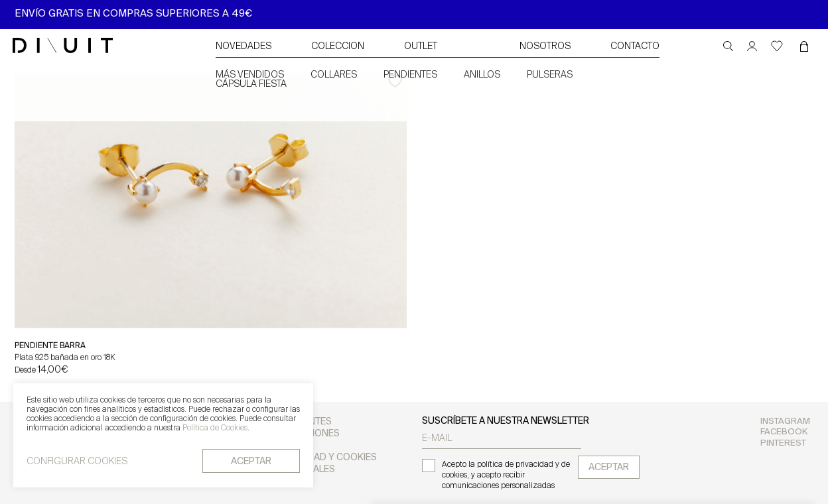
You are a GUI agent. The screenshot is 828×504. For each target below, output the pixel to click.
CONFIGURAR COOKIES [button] (77, 462)
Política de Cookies (215, 429)
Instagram (785, 421)
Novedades (243, 47)
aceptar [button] (251, 462)
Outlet (421, 47)
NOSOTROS (545, 47)
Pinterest (783, 443)
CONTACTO (635, 47)
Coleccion (338, 47)
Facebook (784, 432)
